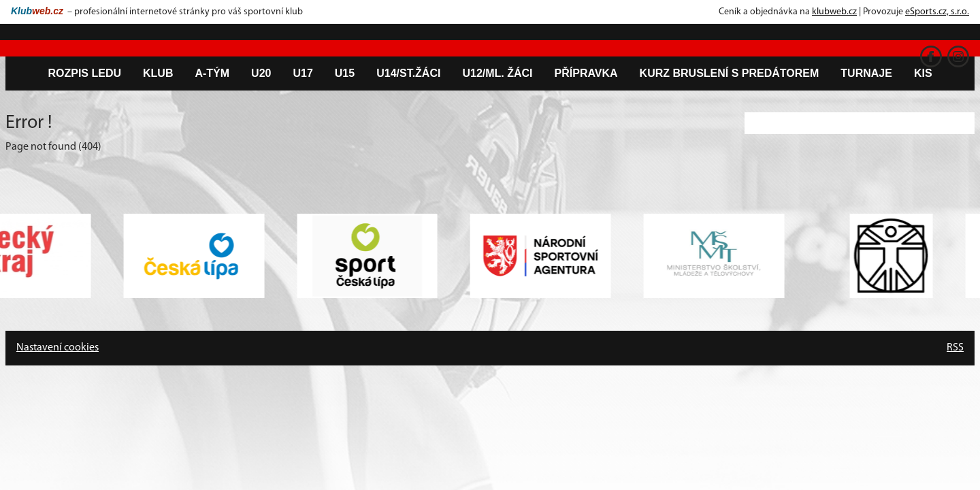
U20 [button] (261, 73)
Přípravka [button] (586, 73)
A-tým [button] (212, 73)
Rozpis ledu (84, 73)
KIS (923, 73)
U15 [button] (345, 73)
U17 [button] (303, 73)
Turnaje (866, 73)
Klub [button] (158, 73)
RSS (955, 348)
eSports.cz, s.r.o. (937, 12)
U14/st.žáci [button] (408, 73)
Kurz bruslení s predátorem (730, 73)
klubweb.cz (834, 12)
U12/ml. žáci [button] (497, 73)
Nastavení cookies (58, 348)
